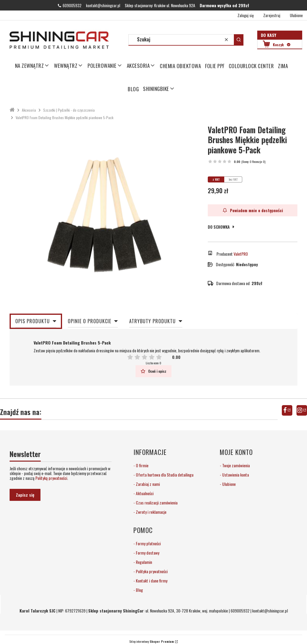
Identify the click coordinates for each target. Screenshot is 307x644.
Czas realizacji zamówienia (156, 503)
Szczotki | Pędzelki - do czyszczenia (69, 110)
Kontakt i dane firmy (151, 581)
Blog (139, 590)
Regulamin (143, 562)
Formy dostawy (147, 553)
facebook (287, 410)
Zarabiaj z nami (147, 484)
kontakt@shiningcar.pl (103, 5)
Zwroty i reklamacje (151, 512)
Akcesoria (29, 110)
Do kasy (268, 35)
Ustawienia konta (235, 475)
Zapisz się (25, 495)
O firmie (142, 465)
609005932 (72, 5)
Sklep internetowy (152, 641)
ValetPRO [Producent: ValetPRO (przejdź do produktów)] (241, 254)
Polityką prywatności (51, 478)
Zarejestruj (272, 15)
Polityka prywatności (151, 571)
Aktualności (144, 493)
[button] (239, 40)
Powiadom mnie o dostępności (253, 210)
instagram (302, 410)
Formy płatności (148, 543)
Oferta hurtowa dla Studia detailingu (164, 475)
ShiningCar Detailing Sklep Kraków (12, 110)
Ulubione (228, 484)
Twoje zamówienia (235, 465)
